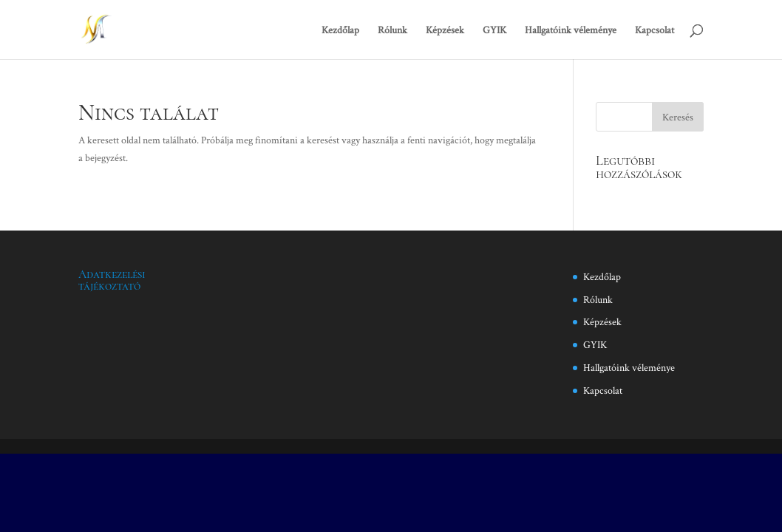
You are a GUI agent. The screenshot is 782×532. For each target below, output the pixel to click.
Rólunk (392, 30)
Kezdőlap (340, 30)
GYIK (494, 30)
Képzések (445, 30)
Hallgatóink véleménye (571, 30)
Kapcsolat (654, 30)
